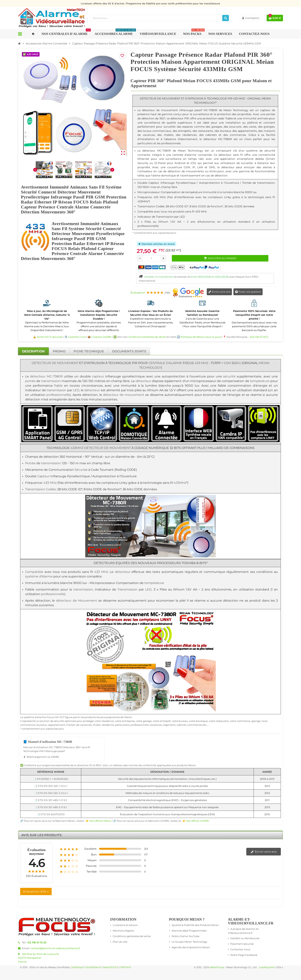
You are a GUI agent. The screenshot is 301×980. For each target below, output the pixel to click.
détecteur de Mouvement (76, 601)
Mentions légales (123, 931)
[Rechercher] (226, 18)
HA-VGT (59, 717)
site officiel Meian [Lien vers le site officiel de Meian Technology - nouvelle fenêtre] (100, 821)
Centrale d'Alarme (165, 363)
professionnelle (58, 395)
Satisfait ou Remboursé (245, 938)
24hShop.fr (78, 967)
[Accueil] (19, 43)
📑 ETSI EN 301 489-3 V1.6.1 (51, 807)
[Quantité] (152, 258)
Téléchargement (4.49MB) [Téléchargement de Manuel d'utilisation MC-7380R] (41, 757)
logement (169, 725)
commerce (244, 721)
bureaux (42, 725)
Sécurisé (81, 470)
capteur (98, 376)
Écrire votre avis (219, 292)
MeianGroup (217, 967)
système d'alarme (35, 717)
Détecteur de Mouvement (55, 363)
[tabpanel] (150, 591)
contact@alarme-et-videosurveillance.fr (55, 948)
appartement (57, 725)
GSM (227, 363)
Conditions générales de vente (132, 936)
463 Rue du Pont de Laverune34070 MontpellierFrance (38, 958)
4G (239, 363)
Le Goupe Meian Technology (189, 942)
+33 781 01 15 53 (36, 942)
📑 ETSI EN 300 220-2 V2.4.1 (51, 793)
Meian (128, 717)
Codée (51, 489)
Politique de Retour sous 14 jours (201, 337)
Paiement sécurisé (242, 944)
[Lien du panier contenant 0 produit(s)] (275, 18)
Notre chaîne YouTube (186, 936)
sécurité (229, 376)
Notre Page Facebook (244, 955)
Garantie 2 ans (77, 337)
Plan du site (120, 942)
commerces (195, 725)
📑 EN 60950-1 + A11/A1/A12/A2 (51, 779)
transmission (51, 381)
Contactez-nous (240, 949)
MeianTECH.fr (111, 967)
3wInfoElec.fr (93, 967)
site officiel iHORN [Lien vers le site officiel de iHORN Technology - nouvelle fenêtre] (198, 821)
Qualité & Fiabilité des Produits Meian (195, 925)
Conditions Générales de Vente (147, 337)
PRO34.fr (126, 967)
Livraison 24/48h (101, 337)
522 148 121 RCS (259, 337)
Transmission (35, 489)
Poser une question (248, 292)
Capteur (43, 476)
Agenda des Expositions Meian (191, 947)
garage (147, 721)
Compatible (34, 572)
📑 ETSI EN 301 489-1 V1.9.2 (51, 800)
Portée (30, 463)
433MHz (77, 448)
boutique (202, 721)
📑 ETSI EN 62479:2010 (51, 814)
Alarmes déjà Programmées (189, 931)
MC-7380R (55, 376)
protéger (89, 721)
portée (30, 381)
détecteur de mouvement (124, 395)
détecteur (38, 376)
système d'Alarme (39, 576)
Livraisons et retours (125, 925)
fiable (58, 386)
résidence (108, 721)
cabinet (181, 725)
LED (76, 390)
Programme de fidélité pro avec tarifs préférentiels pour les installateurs (173, 3)
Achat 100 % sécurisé (50, 337)
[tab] (33, 351)
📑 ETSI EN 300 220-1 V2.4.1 (51, 786)
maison (71, 725)
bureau (183, 721)
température (260, 381)
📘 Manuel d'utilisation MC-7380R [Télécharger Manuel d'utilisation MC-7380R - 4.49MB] (48, 742)
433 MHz (201, 363)
